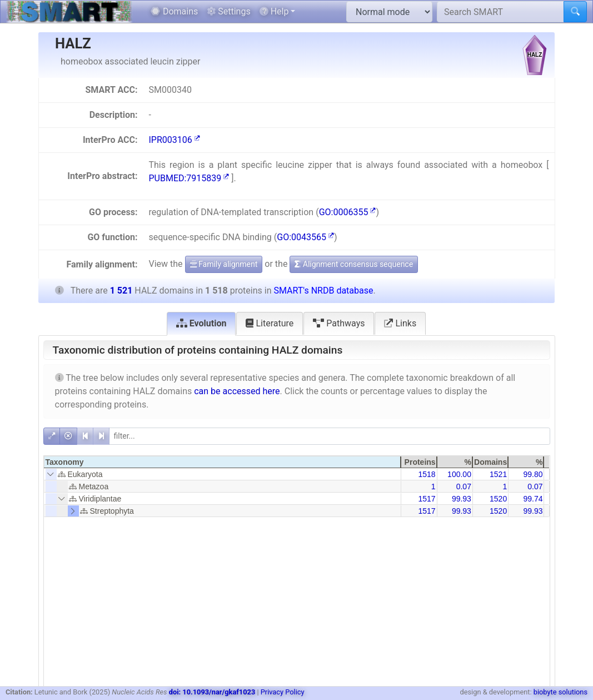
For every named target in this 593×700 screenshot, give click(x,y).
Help (274, 11)
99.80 (533, 474)
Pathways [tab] (339, 323)
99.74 (533, 499)
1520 (498, 499)
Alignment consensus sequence (354, 264)
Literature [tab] (270, 323)
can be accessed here (237, 391)
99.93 (462, 499)
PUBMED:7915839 (189, 178)
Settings (228, 11)
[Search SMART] (500, 12)
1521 (498, 474)
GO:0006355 (348, 212)
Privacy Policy (283, 692)
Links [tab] (400, 323)
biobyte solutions (560, 692)
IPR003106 (174, 140)
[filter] (330, 436)
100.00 (459, 474)
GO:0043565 (305, 237)
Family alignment (224, 264)
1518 (427, 474)
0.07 (464, 486)
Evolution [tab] (201, 323)
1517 (427, 499)
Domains (174, 11)
